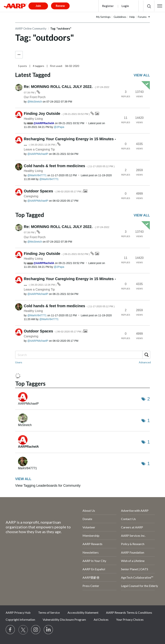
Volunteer (89, 527)
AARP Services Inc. (133, 535)
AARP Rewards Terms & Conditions (129, 612)
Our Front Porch (35, 97)
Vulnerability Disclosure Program (64, 619)
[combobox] (82, 355)
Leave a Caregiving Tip (39, 149)
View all (142, 75)
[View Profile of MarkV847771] (37, 175)
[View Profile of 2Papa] (59, 127)
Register (108, 6)
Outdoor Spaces (54, 191)
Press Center (91, 586)
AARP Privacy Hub (18, 612)
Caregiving (31, 196)
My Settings (103, 17)
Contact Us (128, 519)
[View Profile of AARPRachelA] (44, 123)
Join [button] (38, 6)
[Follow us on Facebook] (10, 630)
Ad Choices (101, 619)
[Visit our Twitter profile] (23, 630)
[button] (160, 6)
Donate (87, 519)
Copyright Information (20, 619)
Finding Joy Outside (57, 114)
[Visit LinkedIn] (49, 630)
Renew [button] (60, 6)
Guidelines (120, 17)
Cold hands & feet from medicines (69, 166)
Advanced (145, 362)
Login (125, 6)
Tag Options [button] (19, 55)
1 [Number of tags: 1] (149, 420)
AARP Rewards (92, 544)
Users (19, 362)
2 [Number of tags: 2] (149, 399)
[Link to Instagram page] (36, 630)
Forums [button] (142, 17)
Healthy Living (33, 119)
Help (132, 17)
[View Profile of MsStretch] (35, 102)
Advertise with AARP (135, 510)
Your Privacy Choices (130, 619)
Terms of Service (49, 612)
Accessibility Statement (83, 612)
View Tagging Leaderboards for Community (48, 486)
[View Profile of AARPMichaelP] (38, 154)
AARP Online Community (31, 28)
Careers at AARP (132, 527)
